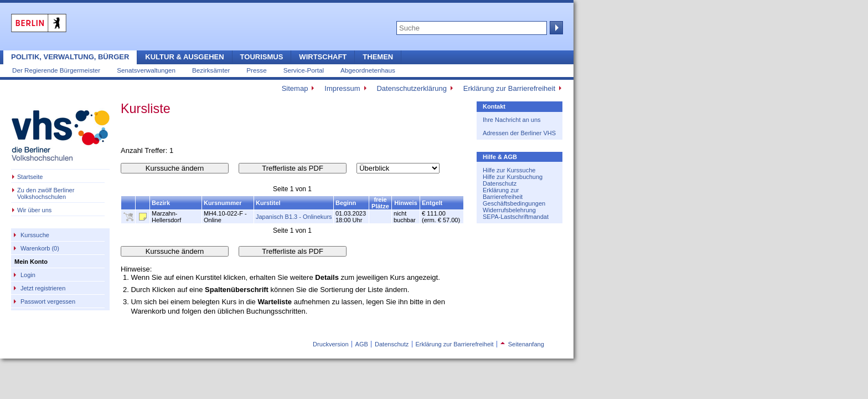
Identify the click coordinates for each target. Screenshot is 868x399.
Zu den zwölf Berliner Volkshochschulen (46, 193)
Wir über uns (34, 210)
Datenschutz (500, 183)
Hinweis (406, 203)
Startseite (30, 177)
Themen (378, 57)
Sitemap (295, 88)
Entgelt (432, 203)
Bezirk (161, 203)
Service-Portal (304, 70)
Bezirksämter (211, 70)
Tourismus (262, 57)
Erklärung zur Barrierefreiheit (509, 88)
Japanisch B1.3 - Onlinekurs (294, 217)
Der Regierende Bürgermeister (56, 70)
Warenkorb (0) (40, 248)
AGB (362, 344)
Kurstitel (268, 203)
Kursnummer (223, 203)
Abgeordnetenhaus (368, 70)
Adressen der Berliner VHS (519, 133)
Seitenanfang (522, 344)
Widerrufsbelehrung (509, 210)
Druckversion (330, 344)
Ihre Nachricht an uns (512, 120)
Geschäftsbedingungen (514, 203)
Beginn (346, 203)
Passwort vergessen (48, 301)
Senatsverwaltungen (146, 70)
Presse (256, 70)
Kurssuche (35, 235)
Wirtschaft (323, 57)
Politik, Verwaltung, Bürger (70, 57)
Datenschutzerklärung (411, 88)
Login (28, 275)
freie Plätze (380, 203)
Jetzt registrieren (43, 288)
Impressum (342, 88)
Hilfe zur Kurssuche (509, 170)
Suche (555, 28)
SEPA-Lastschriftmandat (516, 217)
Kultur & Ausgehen (184, 57)
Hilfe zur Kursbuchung (513, 177)
